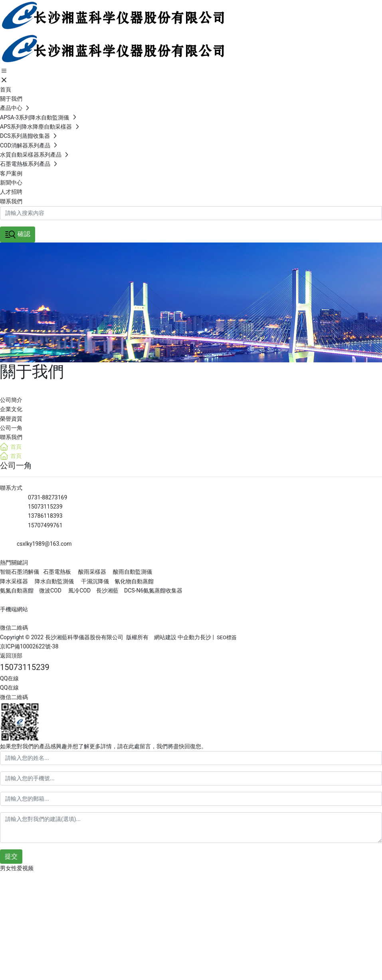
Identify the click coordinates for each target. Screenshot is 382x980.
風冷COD (79, 590)
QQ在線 (9, 678)
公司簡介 (11, 400)
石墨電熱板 (57, 572)
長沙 (206, 637)
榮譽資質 (11, 419)
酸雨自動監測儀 (133, 572)
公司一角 (11, 428)
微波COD (50, 590)
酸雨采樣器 (92, 572)
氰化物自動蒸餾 (134, 581)
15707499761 (45, 525)
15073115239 (45, 507)
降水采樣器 (15, 581)
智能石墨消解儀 (20, 572)
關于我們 (32, 372)
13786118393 (45, 516)
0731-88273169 (48, 497)
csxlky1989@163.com (44, 544)
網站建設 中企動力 (177, 637)
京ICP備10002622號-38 (29, 646)
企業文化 (11, 409)
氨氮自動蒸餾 (17, 590)
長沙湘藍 (107, 590)
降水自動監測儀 (54, 581)
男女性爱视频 (17, 868)
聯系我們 (11, 437)
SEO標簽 (227, 637)
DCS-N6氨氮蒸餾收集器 (152, 590)
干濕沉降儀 (95, 581)
